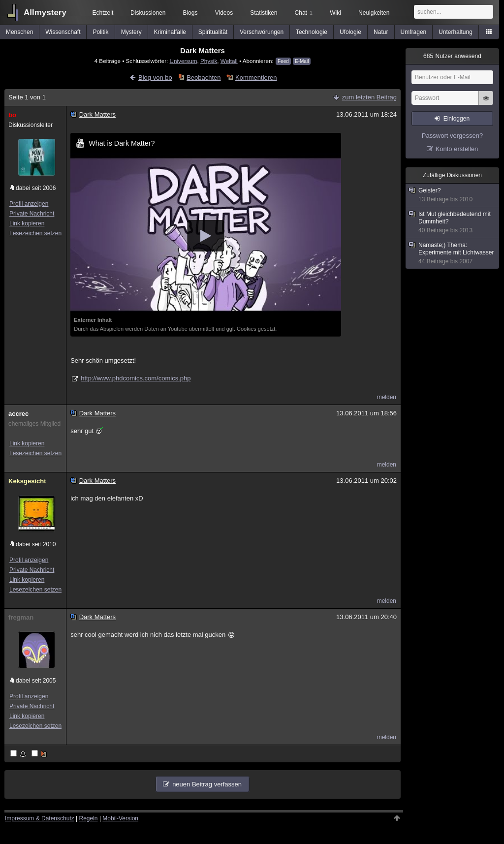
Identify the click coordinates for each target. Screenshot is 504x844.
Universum (184, 61)
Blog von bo (155, 78)
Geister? (453, 195)
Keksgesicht (27, 481)
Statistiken (264, 13)
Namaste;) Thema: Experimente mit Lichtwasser (453, 253)
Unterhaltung (456, 32)
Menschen (19, 32)
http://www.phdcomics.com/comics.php (136, 378)
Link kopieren (27, 223)
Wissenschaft (63, 32)
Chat (304, 13)
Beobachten (204, 78)
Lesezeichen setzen (35, 233)
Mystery (131, 32)
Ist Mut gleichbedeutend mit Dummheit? (453, 222)
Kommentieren (256, 78)
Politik (101, 32)
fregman (21, 617)
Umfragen (414, 32)
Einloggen (457, 119)
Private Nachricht (32, 214)
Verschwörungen (262, 32)
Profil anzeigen (29, 204)
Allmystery (45, 13)
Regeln (89, 818)
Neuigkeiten (374, 13)
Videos (224, 13)
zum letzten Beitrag (369, 97)
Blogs (190, 13)
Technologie (312, 32)
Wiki (335, 13)
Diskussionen (148, 13)
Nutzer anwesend (452, 56)
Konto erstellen (457, 149)
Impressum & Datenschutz (40, 818)
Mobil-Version (120, 818)
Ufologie (350, 32)
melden (387, 397)
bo (12, 115)
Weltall (229, 61)
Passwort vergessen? (452, 136)
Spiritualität (213, 32)
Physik (209, 61)
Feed (283, 61)
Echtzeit (103, 13)
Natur (381, 32)
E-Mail (302, 61)
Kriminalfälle (170, 32)
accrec (18, 414)
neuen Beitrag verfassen (207, 784)
